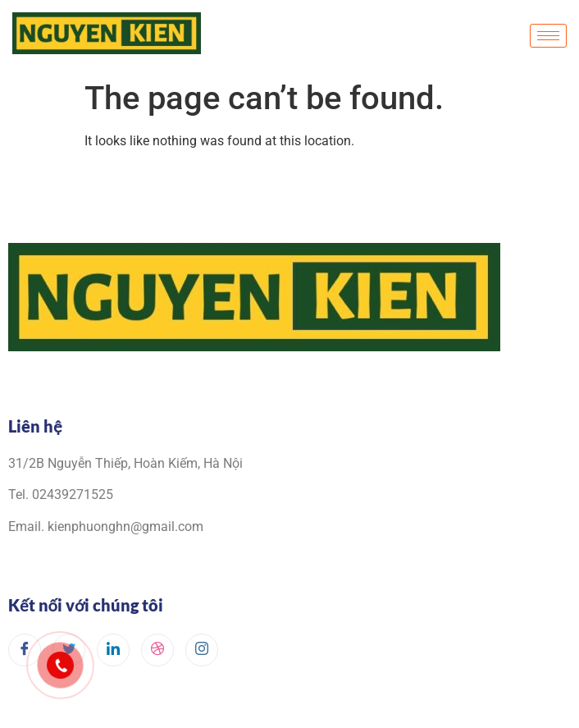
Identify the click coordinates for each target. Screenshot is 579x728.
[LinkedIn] (113, 650)
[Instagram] (202, 650)
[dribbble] (157, 650)
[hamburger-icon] (548, 36)
